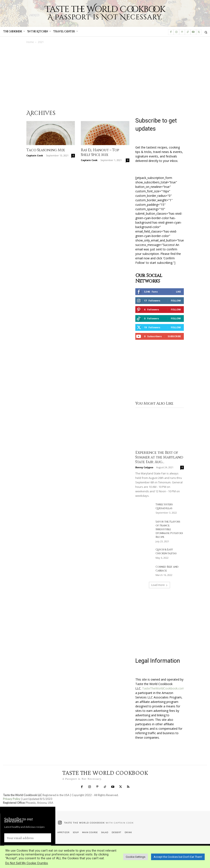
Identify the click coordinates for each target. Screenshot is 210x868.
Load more (159, 585)
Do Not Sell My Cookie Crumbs (27, 863)
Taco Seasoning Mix (46, 150)
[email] (28, 838)
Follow (176, 301)
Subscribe (174, 336)
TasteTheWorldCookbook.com (163, 688)
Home (30, 42)
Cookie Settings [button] (136, 857)
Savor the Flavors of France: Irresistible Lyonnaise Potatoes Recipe (169, 529)
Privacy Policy (12, 799)
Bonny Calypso (144, 467)
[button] (206, 32)
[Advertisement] (105, 76)
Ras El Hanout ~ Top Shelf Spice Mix (100, 152)
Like (178, 292)
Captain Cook (35, 155)
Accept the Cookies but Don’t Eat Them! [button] (178, 857)
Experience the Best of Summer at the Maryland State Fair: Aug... (159, 457)
